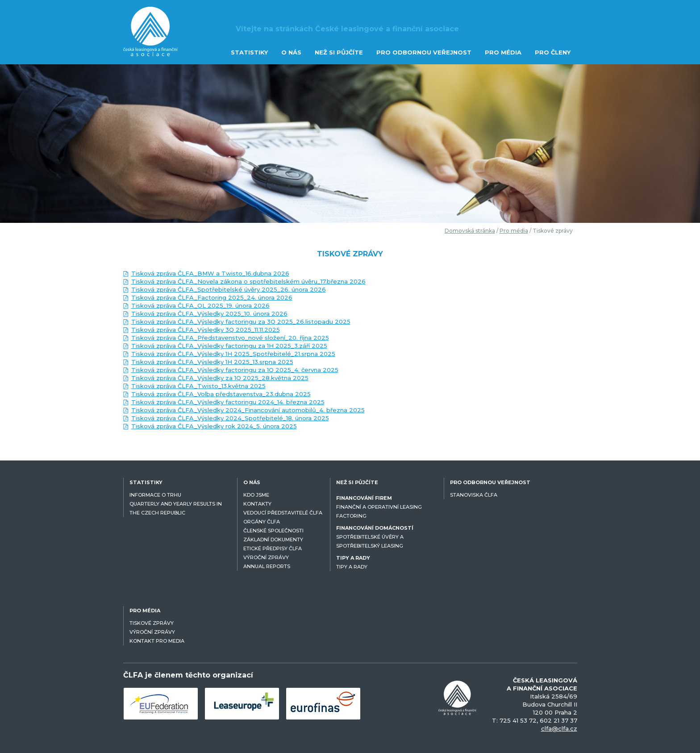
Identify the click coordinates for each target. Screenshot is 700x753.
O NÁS (291, 52)
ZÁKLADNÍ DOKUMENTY (273, 540)
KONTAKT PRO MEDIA (157, 641)
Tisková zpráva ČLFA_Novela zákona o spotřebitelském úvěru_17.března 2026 (248, 281)
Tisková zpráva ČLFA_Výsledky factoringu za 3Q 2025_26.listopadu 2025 (241, 322)
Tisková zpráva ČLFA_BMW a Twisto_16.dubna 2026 (210, 273)
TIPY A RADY (352, 567)
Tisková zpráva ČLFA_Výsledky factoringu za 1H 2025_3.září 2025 (229, 346)
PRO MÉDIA (503, 52)
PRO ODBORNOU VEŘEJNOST (424, 52)
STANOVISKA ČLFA (474, 495)
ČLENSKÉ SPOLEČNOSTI (273, 531)
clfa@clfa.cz (559, 728)
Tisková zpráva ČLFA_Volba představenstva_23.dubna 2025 (221, 394)
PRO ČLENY (553, 52)
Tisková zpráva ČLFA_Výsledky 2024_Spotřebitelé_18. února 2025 (230, 418)
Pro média (514, 231)
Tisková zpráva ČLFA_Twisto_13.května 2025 (198, 386)
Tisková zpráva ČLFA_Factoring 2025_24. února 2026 (212, 297)
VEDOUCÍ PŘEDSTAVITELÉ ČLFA (283, 513)
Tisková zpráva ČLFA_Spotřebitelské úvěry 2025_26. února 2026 (229, 289)
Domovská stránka (470, 231)
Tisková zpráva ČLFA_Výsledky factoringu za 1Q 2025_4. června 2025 (235, 370)
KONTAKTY (257, 504)
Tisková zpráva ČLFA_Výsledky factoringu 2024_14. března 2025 (228, 402)
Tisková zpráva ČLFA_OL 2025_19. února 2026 (200, 305)
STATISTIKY (249, 52)
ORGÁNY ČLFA (262, 522)
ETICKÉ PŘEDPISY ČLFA (273, 548)
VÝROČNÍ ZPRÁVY (266, 557)
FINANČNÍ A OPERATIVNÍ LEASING (379, 507)
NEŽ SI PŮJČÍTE (339, 52)
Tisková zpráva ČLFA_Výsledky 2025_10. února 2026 (209, 314)
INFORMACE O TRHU (155, 495)
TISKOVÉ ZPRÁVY (152, 623)
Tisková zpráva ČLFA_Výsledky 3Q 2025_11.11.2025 (206, 330)
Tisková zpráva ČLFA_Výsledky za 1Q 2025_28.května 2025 (220, 378)
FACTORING (351, 516)
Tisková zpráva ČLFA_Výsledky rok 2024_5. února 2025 (214, 426)
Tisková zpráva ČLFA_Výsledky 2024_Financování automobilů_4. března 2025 (248, 410)
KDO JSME (256, 495)
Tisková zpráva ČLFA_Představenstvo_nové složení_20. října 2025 (230, 338)
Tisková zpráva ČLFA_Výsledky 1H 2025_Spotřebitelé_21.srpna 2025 (233, 354)
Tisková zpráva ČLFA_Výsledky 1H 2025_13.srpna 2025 (212, 362)
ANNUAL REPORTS (267, 566)
